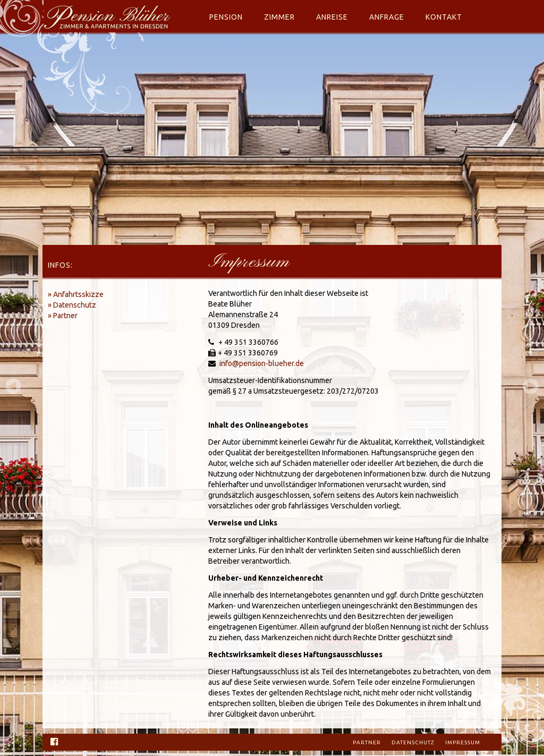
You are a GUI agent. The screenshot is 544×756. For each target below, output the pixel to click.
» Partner (63, 316)
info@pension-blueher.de (262, 363)
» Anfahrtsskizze (76, 294)
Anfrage (387, 17)
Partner (367, 742)
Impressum (463, 742)
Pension (226, 17)
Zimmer (279, 17)
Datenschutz (413, 742)
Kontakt (444, 17)
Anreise (332, 17)
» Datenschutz (72, 305)
